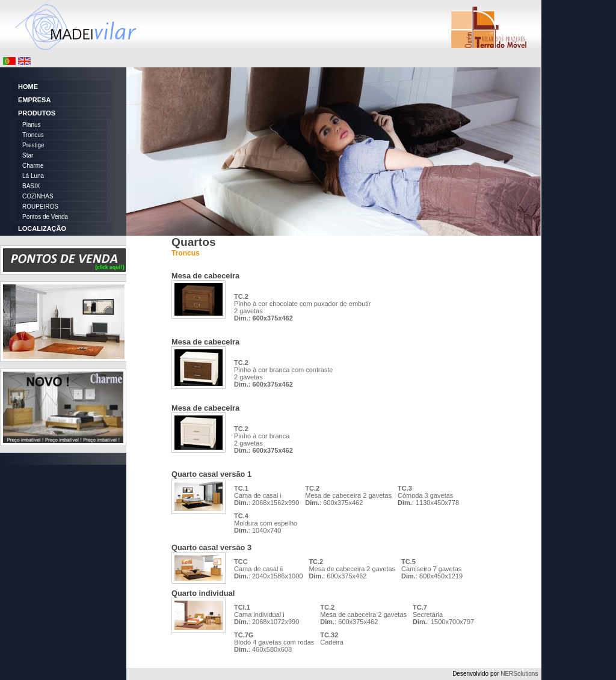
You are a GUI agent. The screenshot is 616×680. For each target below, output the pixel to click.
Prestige (33, 145)
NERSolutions (519, 674)
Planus (32, 125)
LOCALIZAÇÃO (42, 228)
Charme (33, 166)
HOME (28, 87)
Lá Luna (33, 176)
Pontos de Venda (45, 217)
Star (28, 155)
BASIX (31, 186)
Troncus (33, 135)
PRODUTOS (37, 113)
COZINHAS (38, 196)
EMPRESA (34, 100)
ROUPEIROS (40, 207)
